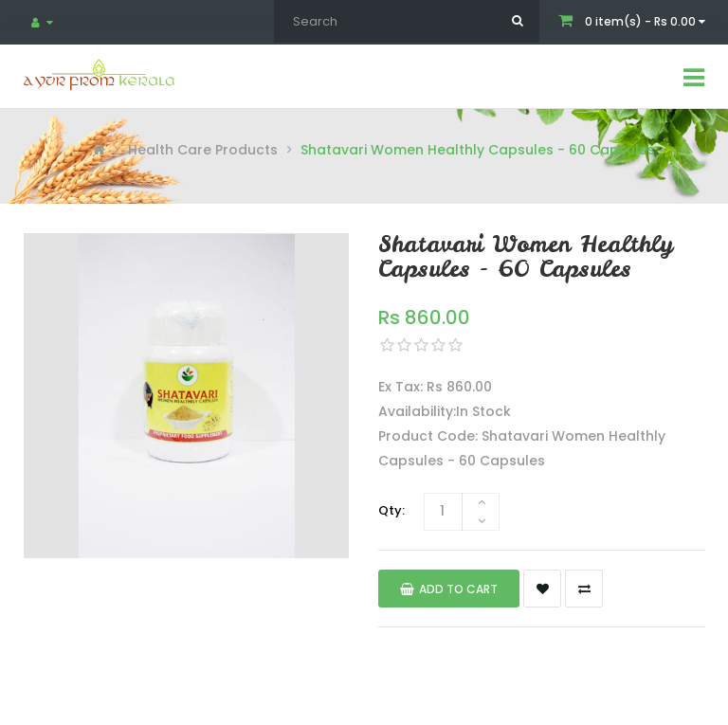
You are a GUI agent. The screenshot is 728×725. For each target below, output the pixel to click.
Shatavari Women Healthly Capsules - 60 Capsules (478, 150)
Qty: (391, 510)
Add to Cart (449, 589)
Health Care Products (203, 150)
